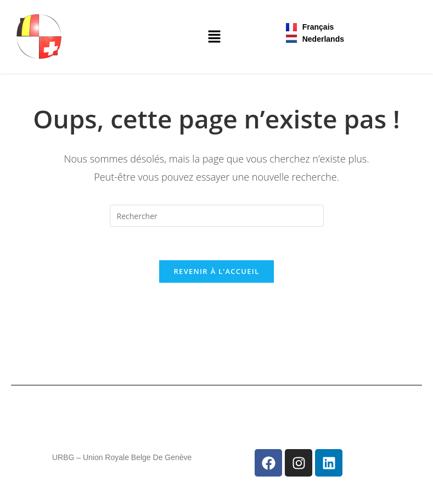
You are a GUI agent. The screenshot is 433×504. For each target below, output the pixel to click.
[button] (214, 37)
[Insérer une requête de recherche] (217, 216)
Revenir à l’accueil (216, 271)
